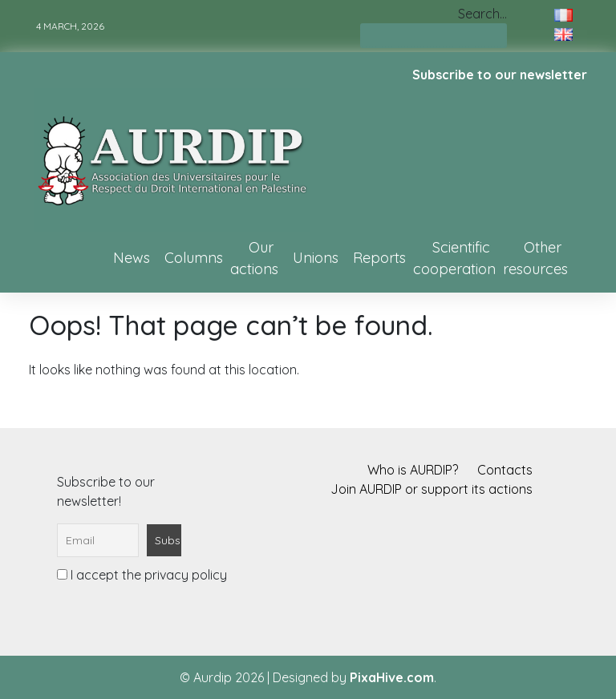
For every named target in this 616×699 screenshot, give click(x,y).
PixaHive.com (392, 677)
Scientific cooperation (454, 258)
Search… (482, 14)
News (132, 258)
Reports (379, 258)
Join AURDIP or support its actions (432, 489)
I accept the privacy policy (142, 575)
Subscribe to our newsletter (500, 75)
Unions (316, 258)
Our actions (254, 258)
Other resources (535, 258)
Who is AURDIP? (413, 470)
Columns (194, 258)
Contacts (505, 470)
